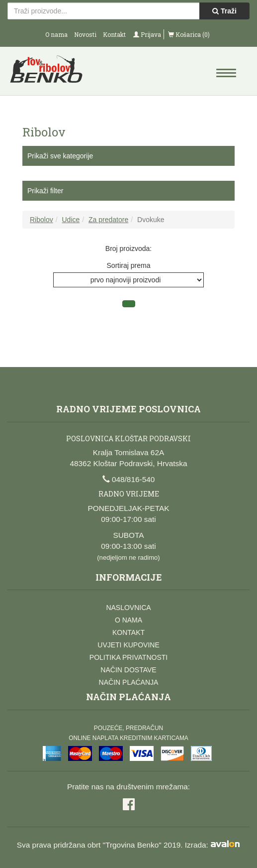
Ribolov (42, 220)
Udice (71, 220)
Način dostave (128, 670)
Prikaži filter (45, 191)
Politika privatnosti (128, 657)
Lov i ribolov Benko (68, 72)
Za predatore (108, 220)
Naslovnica (128, 608)
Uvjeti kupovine (128, 645)
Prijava (147, 34)
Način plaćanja (129, 682)
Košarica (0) (189, 34)
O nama (56, 34)
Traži (224, 11)
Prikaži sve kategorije (60, 156)
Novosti (85, 34)
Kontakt (114, 34)
